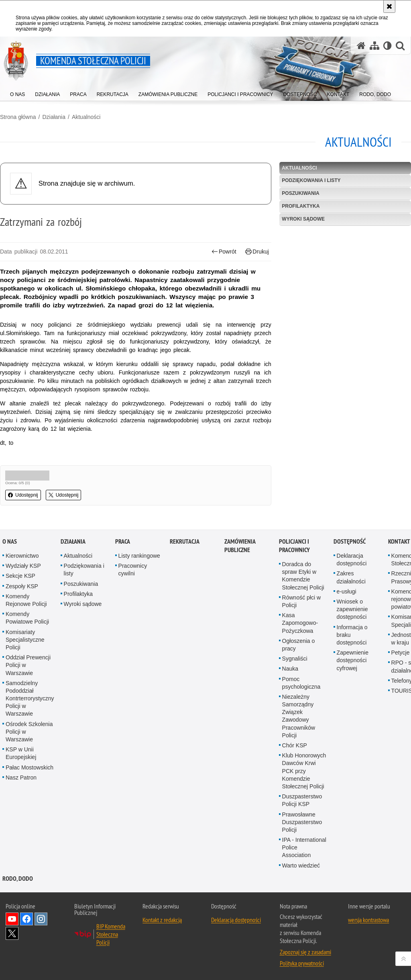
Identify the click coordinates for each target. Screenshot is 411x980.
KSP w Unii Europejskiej (21, 762)
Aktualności (86, 117)
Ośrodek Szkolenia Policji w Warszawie (29, 740)
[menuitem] (17, 93)
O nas (10, 550)
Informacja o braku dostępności (352, 643)
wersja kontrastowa (368, 928)
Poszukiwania (300, 193)
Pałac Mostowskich (30, 775)
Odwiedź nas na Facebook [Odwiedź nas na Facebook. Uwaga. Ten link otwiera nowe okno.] (26, 927)
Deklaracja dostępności (352, 568)
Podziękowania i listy (311, 180)
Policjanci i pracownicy (294, 554)
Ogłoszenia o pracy (299, 653)
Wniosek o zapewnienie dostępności (352, 618)
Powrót (224, 252)
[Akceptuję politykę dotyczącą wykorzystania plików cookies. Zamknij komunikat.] (389, 6)
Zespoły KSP (22, 594)
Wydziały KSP (23, 574)
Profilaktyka (301, 206)
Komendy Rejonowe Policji (26, 609)
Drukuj (257, 252)
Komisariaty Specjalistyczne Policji (25, 648)
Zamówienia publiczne (240, 554)
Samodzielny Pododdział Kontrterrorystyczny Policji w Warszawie (30, 707)
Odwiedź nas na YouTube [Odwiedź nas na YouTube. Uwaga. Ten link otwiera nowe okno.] (12, 927)
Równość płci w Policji (301, 610)
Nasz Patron (21, 786)
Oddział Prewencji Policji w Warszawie (28, 673)
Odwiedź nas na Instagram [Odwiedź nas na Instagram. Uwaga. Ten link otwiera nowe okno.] (41, 927)
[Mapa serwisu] (374, 46)
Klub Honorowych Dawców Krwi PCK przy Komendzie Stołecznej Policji (304, 779)
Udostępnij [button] (23, 495)
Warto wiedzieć (301, 874)
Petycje (401, 661)
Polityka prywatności (302, 972)
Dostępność (350, 550)
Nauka (290, 677)
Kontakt (399, 550)
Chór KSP (295, 754)
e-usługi (347, 600)
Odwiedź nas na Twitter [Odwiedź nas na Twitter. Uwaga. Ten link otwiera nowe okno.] (12, 942)
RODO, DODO (18, 887)
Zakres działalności (351, 586)
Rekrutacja (185, 550)
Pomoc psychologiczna (301, 691)
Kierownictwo (22, 564)
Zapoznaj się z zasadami (305, 960)
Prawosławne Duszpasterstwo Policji (302, 830)
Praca (123, 550)
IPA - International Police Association (304, 856)
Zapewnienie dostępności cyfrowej (353, 669)
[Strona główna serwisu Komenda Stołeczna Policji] (361, 46)
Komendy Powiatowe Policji (27, 626)
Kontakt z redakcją (162, 928)
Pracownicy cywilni (133, 578)
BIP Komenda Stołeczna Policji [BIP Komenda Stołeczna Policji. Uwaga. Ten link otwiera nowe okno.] (111, 943)
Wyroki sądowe (303, 219)
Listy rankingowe (139, 564)
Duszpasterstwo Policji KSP (302, 809)
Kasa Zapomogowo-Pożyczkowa (300, 631)
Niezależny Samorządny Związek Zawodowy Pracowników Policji (299, 724)
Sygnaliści (295, 667)
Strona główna (18, 117)
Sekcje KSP (20, 584)
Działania (54, 117)
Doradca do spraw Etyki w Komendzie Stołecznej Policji (303, 584)
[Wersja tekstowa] (388, 46)
